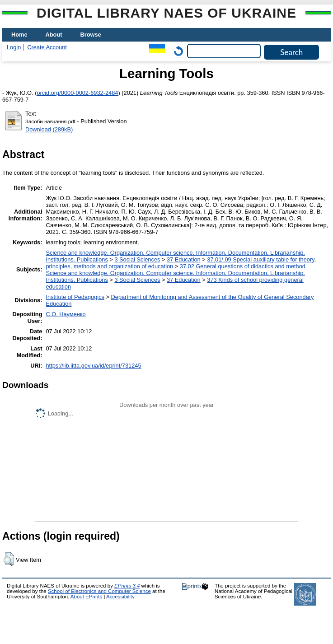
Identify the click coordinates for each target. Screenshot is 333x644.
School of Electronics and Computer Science (99, 591)
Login (14, 47)
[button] (9, 559)
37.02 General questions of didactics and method (243, 266)
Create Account (47, 47)
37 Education (184, 259)
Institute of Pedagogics (75, 297)
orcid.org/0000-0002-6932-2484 (77, 93)
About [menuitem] (54, 35)
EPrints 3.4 (127, 586)
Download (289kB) (49, 129)
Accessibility (120, 597)
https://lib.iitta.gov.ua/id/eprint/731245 (94, 366)
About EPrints (86, 597)
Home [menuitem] (19, 35)
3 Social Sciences (137, 259)
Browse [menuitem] (91, 35)
